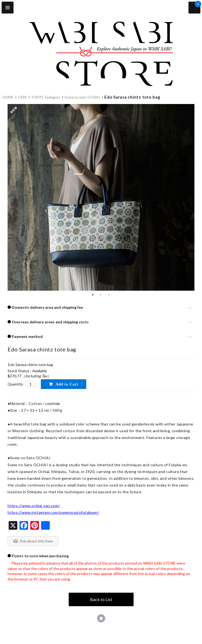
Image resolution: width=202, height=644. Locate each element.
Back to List (101, 599)
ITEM (22, 97)
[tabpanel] (101, 198)
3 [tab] (109, 295)
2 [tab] (101, 295)
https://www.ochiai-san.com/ (34, 506)
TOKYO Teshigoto (46, 97)
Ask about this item (36, 541)
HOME (8, 97)
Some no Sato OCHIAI (82, 97)
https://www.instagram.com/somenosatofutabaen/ (53, 512)
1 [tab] (93, 295)
